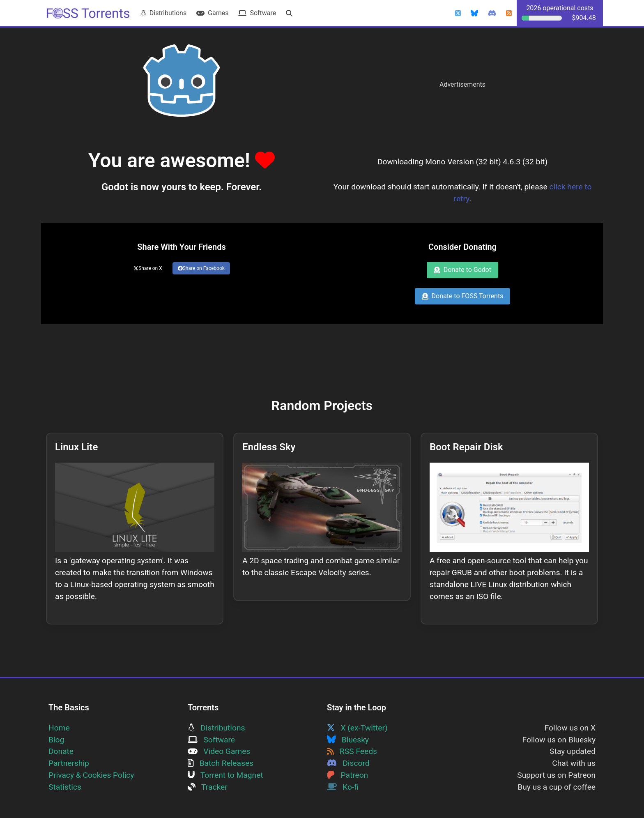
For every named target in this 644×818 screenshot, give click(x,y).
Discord (348, 763)
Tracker (208, 787)
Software (257, 13)
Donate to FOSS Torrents (463, 296)
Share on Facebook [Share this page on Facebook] (201, 268)
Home (59, 728)
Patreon (347, 775)
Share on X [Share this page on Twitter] (148, 268)
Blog (56, 740)
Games (212, 13)
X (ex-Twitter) (357, 728)
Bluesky (348, 740)
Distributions (163, 13)
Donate (61, 751)
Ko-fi (343, 787)
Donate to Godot (462, 270)
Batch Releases (221, 763)
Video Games (219, 751)
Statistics (65, 787)
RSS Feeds (352, 751)
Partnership (69, 763)
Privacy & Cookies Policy (91, 775)
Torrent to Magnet (225, 775)
